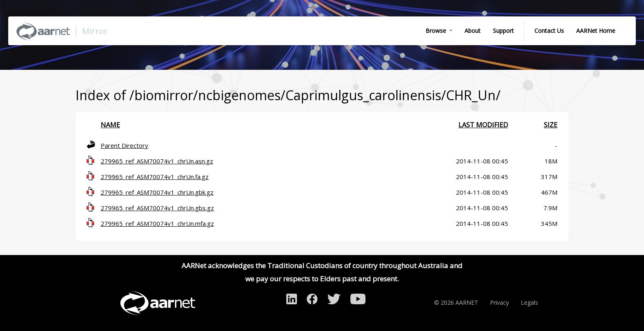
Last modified (483, 125)
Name (110, 125)
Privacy (499, 302)
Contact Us (549, 31)
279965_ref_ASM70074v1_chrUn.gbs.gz (157, 208)
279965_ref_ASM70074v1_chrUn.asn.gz (157, 161)
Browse (436, 31)
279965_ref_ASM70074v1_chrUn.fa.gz (155, 177)
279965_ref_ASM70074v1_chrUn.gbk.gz (157, 192)
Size (551, 125)
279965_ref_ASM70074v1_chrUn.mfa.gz (157, 223)
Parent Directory (124, 145)
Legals (529, 302)
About (473, 31)
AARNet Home (596, 31)
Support (503, 31)
